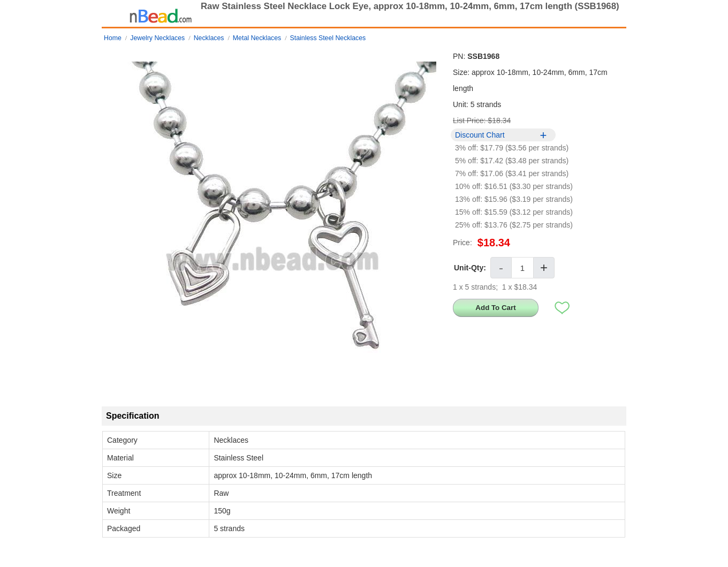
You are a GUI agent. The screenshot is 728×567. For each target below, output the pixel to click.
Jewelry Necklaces (157, 38)
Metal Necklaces (257, 38)
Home (113, 38)
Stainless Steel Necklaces (328, 38)
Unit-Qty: (470, 268)
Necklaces (209, 38)
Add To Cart (495, 308)
